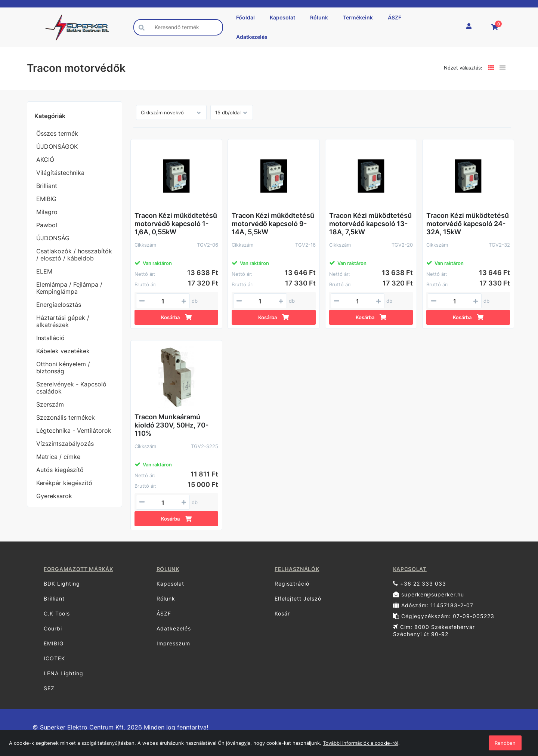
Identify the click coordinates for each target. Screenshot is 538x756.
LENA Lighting (64, 673)
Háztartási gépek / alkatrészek (63, 321)
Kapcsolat (282, 17)
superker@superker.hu (429, 594)
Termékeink (358, 17)
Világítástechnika (60, 173)
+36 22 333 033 (420, 584)
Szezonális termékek (66, 417)
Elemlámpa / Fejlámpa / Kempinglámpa (69, 288)
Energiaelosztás (59, 305)
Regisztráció (292, 584)
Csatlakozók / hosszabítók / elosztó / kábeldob (74, 255)
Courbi (53, 628)
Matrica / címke (58, 457)
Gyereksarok (54, 496)
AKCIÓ (45, 160)
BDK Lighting (62, 584)
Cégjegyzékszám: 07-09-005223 (444, 616)
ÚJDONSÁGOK (57, 146)
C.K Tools (57, 613)
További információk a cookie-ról (361, 743)
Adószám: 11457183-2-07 (433, 605)
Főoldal (245, 17)
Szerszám (50, 404)
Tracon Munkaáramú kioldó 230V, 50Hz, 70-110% (171, 425)
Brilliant (47, 186)
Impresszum (173, 643)
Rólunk (319, 17)
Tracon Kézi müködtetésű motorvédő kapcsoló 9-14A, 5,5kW (273, 224)
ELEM (44, 271)
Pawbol (47, 225)
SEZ (49, 688)
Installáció (50, 338)
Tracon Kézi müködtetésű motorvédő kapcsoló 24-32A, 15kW (468, 224)
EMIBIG (46, 199)
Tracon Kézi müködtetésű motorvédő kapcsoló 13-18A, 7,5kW (370, 224)
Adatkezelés (252, 37)
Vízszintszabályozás (65, 444)
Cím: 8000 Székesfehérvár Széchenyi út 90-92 (434, 630)
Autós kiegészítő (60, 470)
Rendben (505, 743)
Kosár (282, 613)
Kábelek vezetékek (63, 351)
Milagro (47, 212)
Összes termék (57, 133)
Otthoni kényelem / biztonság (63, 368)
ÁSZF (395, 17)
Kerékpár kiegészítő (64, 483)
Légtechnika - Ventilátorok (74, 431)
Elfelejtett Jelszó (298, 598)
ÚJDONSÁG (53, 238)
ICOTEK (54, 658)
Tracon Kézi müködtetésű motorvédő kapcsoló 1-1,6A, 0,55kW (176, 224)
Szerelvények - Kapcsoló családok (71, 388)
